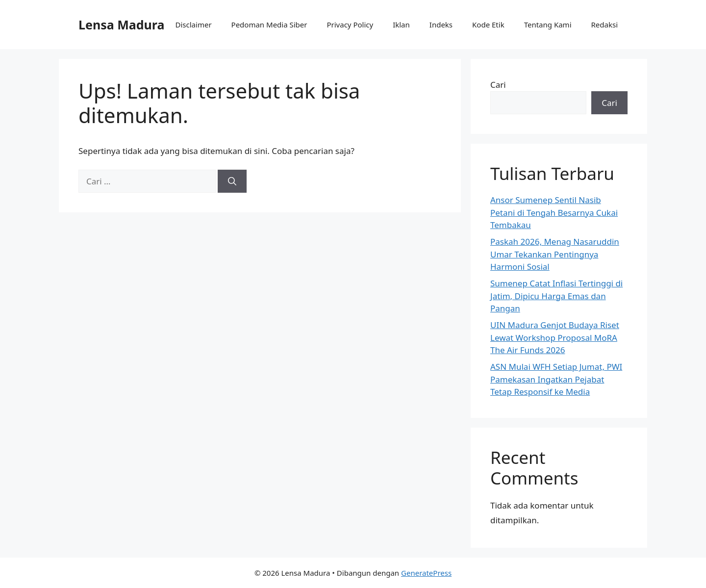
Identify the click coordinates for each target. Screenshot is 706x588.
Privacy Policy (350, 25)
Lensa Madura (121, 25)
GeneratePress (426, 573)
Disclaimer (194, 25)
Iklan (401, 25)
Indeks (441, 25)
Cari (498, 85)
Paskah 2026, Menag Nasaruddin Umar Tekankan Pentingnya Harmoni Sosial (555, 254)
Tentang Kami (548, 25)
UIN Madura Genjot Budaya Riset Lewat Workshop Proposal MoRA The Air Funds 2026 (555, 337)
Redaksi (605, 25)
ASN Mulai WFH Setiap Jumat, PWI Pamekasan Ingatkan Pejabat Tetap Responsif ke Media (556, 379)
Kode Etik (488, 25)
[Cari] (232, 181)
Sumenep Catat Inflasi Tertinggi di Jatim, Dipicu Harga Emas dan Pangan (556, 296)
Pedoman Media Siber (269, 25)
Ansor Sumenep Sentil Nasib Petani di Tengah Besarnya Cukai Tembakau (554, 212)
